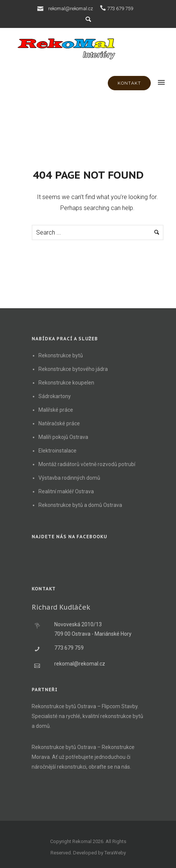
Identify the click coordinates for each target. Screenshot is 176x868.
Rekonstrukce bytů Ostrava (64, 706)
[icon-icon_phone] (103, 8)
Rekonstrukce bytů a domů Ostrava (80, 505)
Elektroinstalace (57, 451)
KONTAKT (129, 83)
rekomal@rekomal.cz (71, 8)
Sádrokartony (55, 396)
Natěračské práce (59, 423)
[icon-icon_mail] (42, 8)
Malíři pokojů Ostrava (63, 437)
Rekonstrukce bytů (61, 355)
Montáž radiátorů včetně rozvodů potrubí (87, 464)
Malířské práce (56, 410)
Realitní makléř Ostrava (66, 491)
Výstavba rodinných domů (69, 478)
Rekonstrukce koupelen (66, 383)
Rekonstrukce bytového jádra (73, 369)
